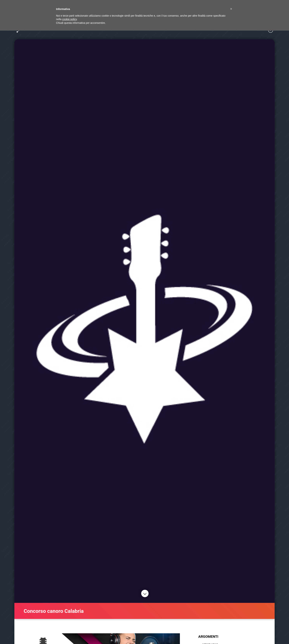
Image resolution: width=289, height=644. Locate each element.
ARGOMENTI (208, 637)
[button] (231, 9)
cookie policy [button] (69, 19)
